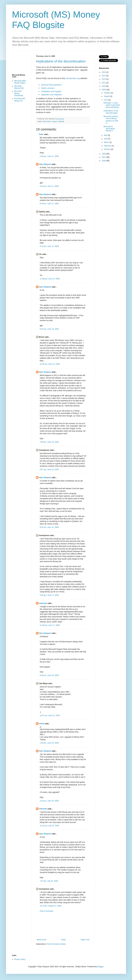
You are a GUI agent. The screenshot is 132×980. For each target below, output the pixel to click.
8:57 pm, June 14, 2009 (49, 470)
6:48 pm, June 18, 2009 (49, 675)
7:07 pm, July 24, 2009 (49, 881)
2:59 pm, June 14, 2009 (49, 442)
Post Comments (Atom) (56, 944)
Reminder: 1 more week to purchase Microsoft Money (112, 105)
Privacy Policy (20, 959)
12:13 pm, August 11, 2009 (50, 906)
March (107, 142)
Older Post (85, 940)
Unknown (43, 603)
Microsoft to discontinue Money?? (109, 129)
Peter (41, 134)
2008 (104, 154)
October (107, 93)
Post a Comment (46, 911)
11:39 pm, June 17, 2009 (50, 625)
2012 (104, 79)
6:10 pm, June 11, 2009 (49, 186)
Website (61, 121)
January (107, 149)
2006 (104, 161)
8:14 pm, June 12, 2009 (49, 246)
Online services (48, 88)
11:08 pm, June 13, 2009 (50, 279)
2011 (104, 83)
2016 (104, 72)
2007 (104, 157)
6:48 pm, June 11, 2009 (49, 204)
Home (63, 940)
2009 (104, 90)
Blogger (100, 967)
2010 (104, 86)
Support (55, 121)
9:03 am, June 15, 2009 (49, 527)
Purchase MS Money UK (20, 100)
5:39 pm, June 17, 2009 (49, 595)
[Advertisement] (63, 925)
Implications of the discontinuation (61, 61)
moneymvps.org (73, 78)
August (107, 96)
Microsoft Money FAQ (19, 87)
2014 (104, 76)
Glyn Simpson (45, 164)
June (106, 100)
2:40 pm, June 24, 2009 (49, 743)
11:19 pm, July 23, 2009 (49, 826)
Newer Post (41, 940)
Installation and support (51, 91)
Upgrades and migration (52, 95)
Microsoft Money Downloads (19, 93)
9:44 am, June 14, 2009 (49, 329)
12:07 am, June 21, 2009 (50, 716)
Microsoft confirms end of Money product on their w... (111, 120)
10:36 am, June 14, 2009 (50, 364)
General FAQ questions (51, 85)
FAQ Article (47, 121)
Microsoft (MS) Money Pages (20, 82)
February (108, 146)
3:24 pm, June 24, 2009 (49, 801)
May (106, 135)
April (106, 139)
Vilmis (42, 724)
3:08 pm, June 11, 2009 (49, 156)
